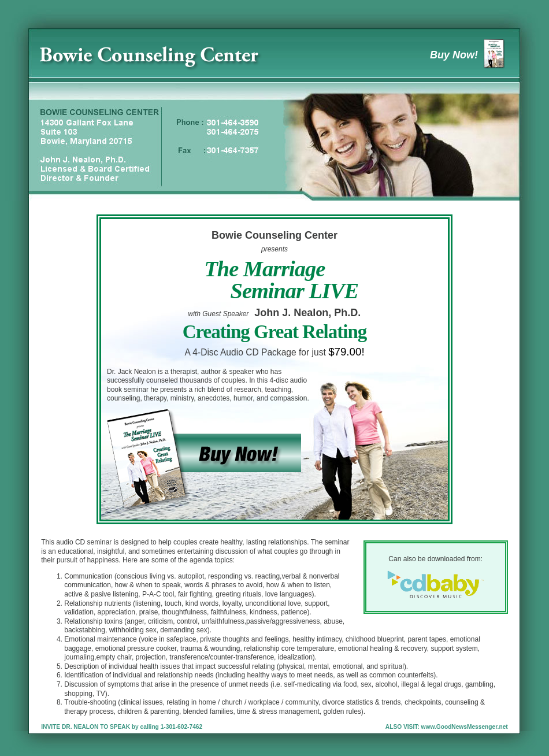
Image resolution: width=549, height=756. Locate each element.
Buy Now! (471, 55)
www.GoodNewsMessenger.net (465, 727)
